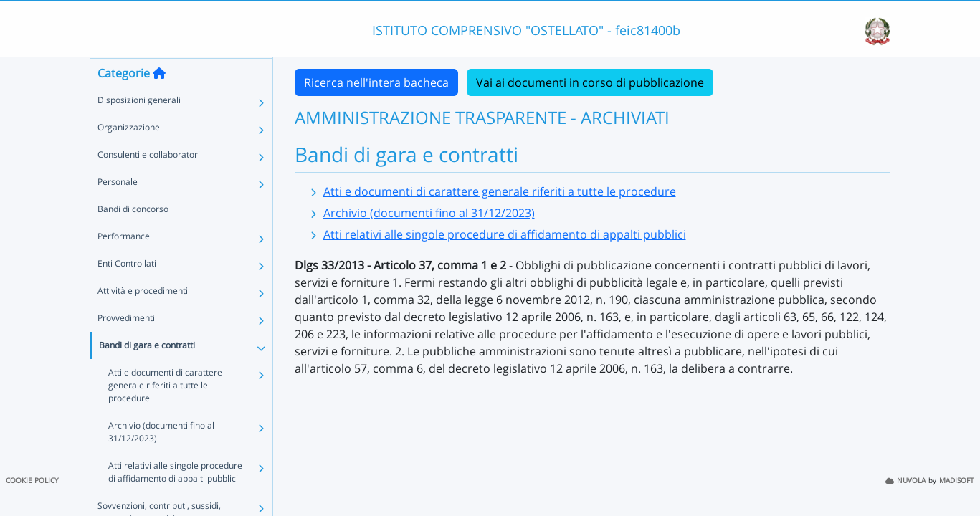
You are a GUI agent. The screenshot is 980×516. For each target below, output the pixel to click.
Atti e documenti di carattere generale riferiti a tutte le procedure (180, 407)
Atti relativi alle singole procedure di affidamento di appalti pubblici (180, 487)
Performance (124, 264)
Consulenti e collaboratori (149, 182)
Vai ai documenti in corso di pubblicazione (590, 82)
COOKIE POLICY (32, 481)
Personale (118, 210)
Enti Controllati (127, 291)
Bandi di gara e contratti (147, 373)
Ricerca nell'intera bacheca (376, 82)
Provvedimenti (126, 346)
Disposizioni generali (139, 128)
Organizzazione (129, 155)
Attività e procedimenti (143, 319)
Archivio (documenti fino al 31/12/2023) (161, 447)
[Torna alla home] (159, 101)
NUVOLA (905, 481)
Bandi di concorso (133, 237)
